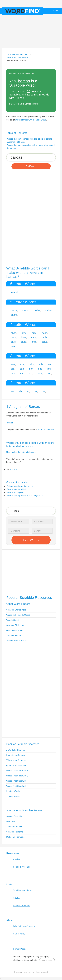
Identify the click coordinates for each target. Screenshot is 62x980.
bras (24, 337)
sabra (48, 310)
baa (22, 369)
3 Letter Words (13, 796)
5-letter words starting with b (20, 486)
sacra (14, 315)
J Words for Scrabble (16, 750)
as (36, 391)
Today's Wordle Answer (17, 641)
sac (49, 373)
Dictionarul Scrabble (15, 837)
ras (31, 373)
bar (31, 369)
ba (44, 391)
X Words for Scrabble (16, 760)
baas (45, 333)
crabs (37, 310)
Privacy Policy (19, 949)
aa (12, 391)
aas (13, 364)
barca (14, 310)
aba (22, 364)
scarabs (13, 469)
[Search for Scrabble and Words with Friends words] (31, 157)
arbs (24, 333)
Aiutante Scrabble (14, 827)
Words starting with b (17, 489)
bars (13, 337)
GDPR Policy (19, 934)
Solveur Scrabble (14, 816)
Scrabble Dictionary (15, 625)
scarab (15, 292)
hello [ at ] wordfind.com (24, 926)
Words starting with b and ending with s (25, 496)
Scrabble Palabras (15, 832)
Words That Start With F (17, 781)
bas (40, 369)
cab (13, 373)
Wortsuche (11, 822)
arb (41, 364)
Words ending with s (16, 493)
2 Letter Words (13, 791)
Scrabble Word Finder (16, 610)
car (22, 373)
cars (13, 342)
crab (34, 342)
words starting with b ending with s (31, 120)
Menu (55, 11)
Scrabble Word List (22, 867)
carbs (26, 310)
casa (24, 342)
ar (28, 391)
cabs (34, 337)
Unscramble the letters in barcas (21, 452)
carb (44, 337)
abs (32, 364)
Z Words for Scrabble (16, 755)
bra (49, 369)
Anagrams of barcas (16, 142)
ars (13, 369)
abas (14, 333)
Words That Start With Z (17, 771)
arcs (34, 333)
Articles (17, 859)
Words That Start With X (17, 786)
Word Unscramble (46, 430)
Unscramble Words (15, 630)
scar (13, 346)
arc (50, 364)
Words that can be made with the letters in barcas (30, 139)
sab (40, 373)
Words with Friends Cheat (18, 615)
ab (20, 391)
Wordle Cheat (12, 620)
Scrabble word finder (22, 890)
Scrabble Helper (14, 636)
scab (44, 342)
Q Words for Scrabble (16, 765)
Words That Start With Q (17, 776)
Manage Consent (47, 960)
